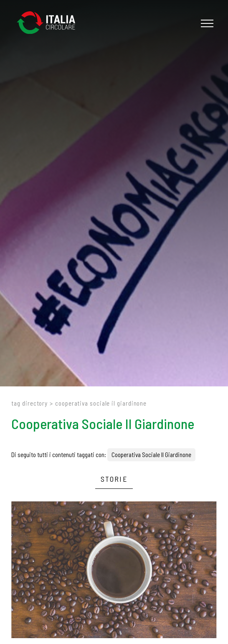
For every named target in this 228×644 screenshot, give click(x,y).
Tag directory (29, 403)
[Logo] (50, 23)
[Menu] (206, 23)
